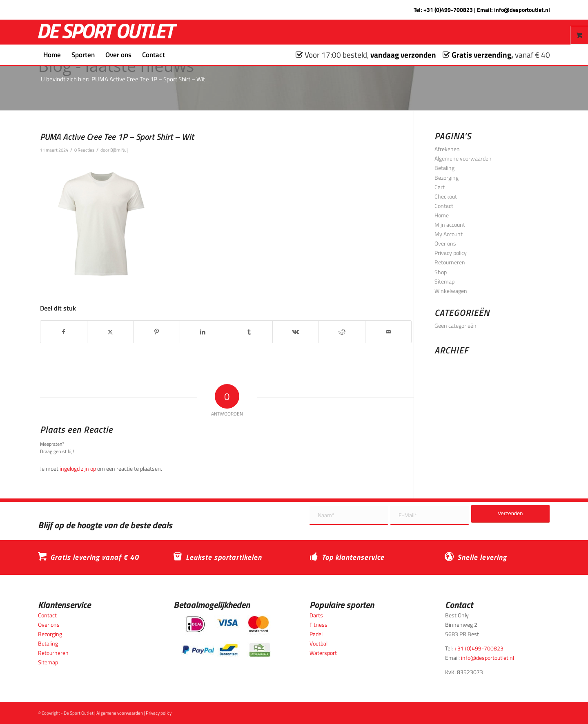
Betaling (444, 168)
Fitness (318, 625)
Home (442, 215)
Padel (316, 634)
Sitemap (444, 281)
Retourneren (450, 262)
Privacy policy (451, 253)
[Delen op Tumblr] (249, 332)
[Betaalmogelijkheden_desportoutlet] (226, 636)
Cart (440, 187)
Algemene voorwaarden (463, 158)
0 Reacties (84, 150)
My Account (449, 234)
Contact (444, 206)
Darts (316, 615)
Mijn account (450, 225)
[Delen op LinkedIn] (203, 332)
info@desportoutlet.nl (522, 10)
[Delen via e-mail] (389, 332)
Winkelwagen (451, 291)
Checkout (446, 196)
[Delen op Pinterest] (157, 332)
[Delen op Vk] (296, 332)
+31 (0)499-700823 (448, 10)
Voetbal (318, 643)
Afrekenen (447, 149)
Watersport (323, 653)
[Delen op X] (110, 332)
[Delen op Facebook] (64, 332)
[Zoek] (176, 55)
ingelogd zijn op (78, 468)
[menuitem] (52, 55)
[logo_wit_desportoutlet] (108, 32)
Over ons (445, 243)
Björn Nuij (119, 150)
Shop (441, 272)
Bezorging (447, 178)
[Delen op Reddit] (342, 332)
